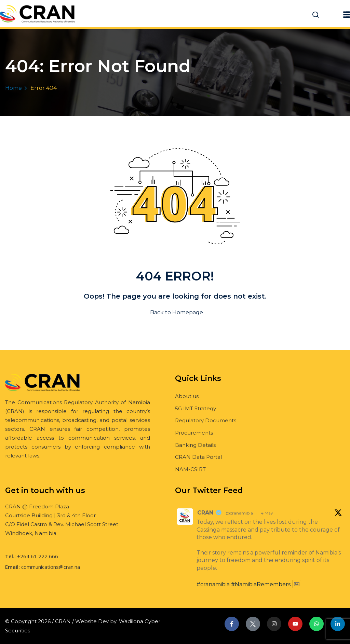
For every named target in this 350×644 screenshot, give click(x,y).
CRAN (205, 513)
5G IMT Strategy (196, 408)
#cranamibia (213, 584)
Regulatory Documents (206, 420)
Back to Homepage (175, 312)
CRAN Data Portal (198, 457)
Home (14, 88)
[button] (347, 15)
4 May (267, 513)
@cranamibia (239, 513)
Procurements (194, 433)
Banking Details (195, 445)
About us (187, 396)
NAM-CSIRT (190, 469)
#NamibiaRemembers (261, 584)
